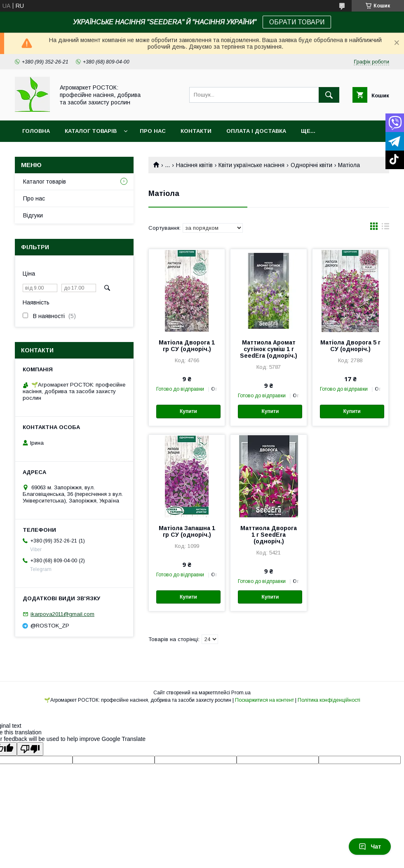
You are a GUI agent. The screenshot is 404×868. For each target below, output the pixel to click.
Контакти (196, 131)
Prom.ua (241, 693)
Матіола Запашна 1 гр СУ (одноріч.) (187, 531)
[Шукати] (329, 95)
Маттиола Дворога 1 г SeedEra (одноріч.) (269, 535)
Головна (36, 131)
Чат (370, 847)
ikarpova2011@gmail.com (62, 614)
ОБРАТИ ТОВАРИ (297, 22)
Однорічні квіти (311, 165)
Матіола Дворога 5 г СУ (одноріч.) (350, 346)
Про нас (153, 131)
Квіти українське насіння (251, 165)
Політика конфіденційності (329, 700)
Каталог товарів (91, 131)
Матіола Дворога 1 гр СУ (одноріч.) (187, 346)
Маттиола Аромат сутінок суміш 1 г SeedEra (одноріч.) (269, 349)
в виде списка (385, 228)
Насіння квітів (194, 165)
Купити (188, 411)
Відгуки (33, 215)
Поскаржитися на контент (264, 700)
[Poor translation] (30, 749)
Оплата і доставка (256, 131)
